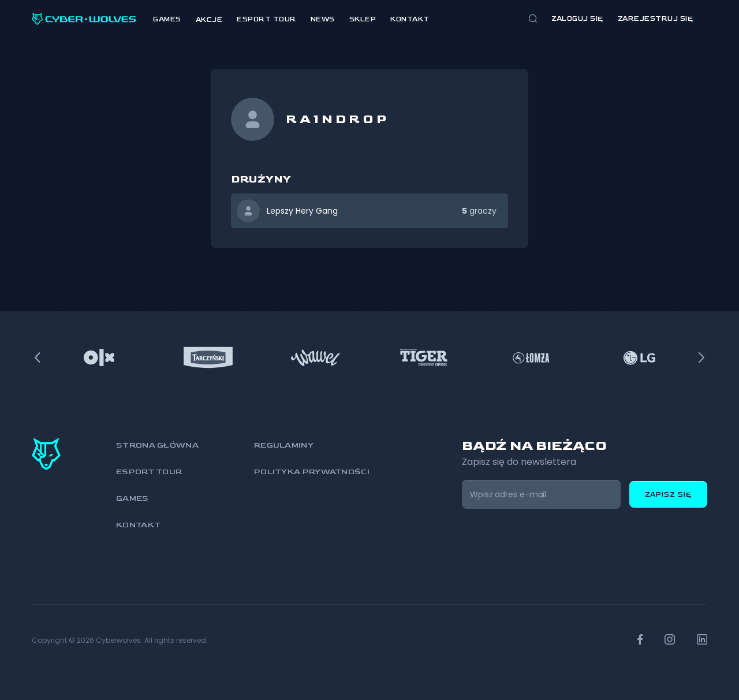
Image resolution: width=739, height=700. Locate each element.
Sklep (363, 19)
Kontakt (410, 19)
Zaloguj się (577, 19)
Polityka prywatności (312, 472)
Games (167, 19)
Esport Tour (266, 19)
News (323, 19)
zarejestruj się (656, 19)
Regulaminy (284, 445)
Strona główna (157, 445)
